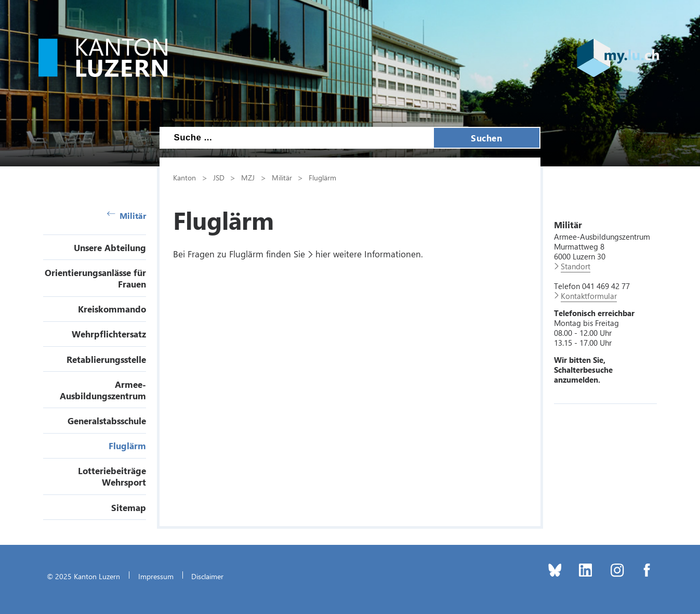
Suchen (486, 138)
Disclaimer (207, 576)
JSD (219, 177)
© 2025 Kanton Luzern (83, 576)
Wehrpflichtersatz (109, 334)
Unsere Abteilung (110, 247)
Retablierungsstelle (106, 359)
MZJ (248, 177)
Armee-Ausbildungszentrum (103, 390)
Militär (127, 215)
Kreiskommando (112, 309)
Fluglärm (127, 446)
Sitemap (129, 507)
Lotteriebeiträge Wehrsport (112, 476)
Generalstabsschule (107, 421)
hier (323, 254)
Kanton (184, 177)
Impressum (156, 576)
